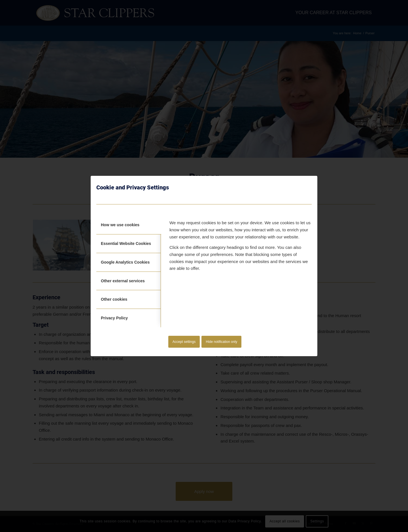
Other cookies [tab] (114, 299)
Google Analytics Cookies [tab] (125, 262)
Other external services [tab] (123, 281)
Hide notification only (222, 342)
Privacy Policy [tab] (114, 318)
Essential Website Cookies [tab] (126, 243)
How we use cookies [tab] (120, 225)
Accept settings (184, 342)
